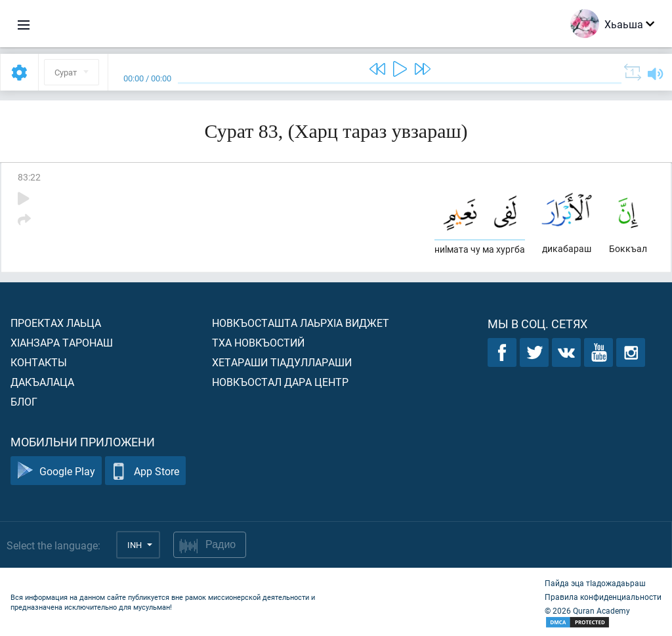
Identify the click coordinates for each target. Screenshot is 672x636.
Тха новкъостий (258, 342)
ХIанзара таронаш (62, 342)
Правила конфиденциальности (603, 597)
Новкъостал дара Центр (280, 382)
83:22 (29, 177)
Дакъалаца (42, 382)
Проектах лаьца (56, 323)
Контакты (39, 362)
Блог (24, 401)
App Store (145, 471)
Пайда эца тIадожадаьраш (595, 583)
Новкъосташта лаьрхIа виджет (301, 323)
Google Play (56, 471)
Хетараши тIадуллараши (282, 362)
